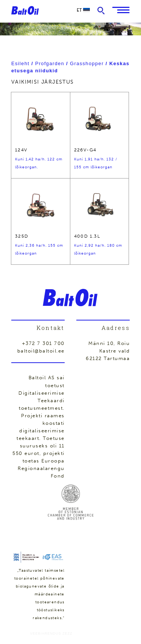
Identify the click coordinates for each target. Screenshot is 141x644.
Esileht (20, 63)
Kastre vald (115, 351)
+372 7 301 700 (43, 343)
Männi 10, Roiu (109, 343)
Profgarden (50, 63)
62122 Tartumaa (108, 358)
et (83, 10)
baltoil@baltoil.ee (41, 351)
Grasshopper (87, 63)
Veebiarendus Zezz (51, 633)
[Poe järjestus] (70, 82)
